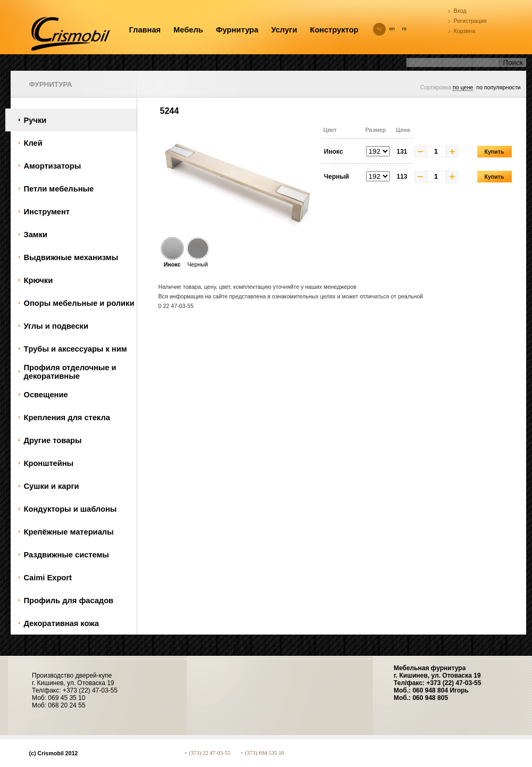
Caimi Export (48, 578)
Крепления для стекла (67, 418)
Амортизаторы (53, 166)
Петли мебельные (59, 189)
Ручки (35, 120)
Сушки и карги (52, 486)
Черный (198, 261)
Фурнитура (237, 30)
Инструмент (47, 212)
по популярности (498, 87)
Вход (460, 11)
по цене (463, 87)
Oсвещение (46, 395)
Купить (494, 152)
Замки (36, 235)
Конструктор (334, 30)
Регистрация (470, 21)
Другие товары (53, 440)
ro (404, 29)
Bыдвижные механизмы (71, 257)
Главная (145, 30)
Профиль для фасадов (69, 601)
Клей (33, 143)
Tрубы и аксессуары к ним (76, 349)
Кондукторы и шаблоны (70, 509)
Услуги (284, 30)
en (392, 29)
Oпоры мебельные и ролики (79, 303)
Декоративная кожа (61, 623)
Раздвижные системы (66, 555)
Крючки (39, 280)
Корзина (465, 31)
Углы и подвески (56, 326)
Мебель (188, 30)
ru (379, 29)
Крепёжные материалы (69, 532)
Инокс (172, 261)
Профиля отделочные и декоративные (70, 372)
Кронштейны (49, 463)
